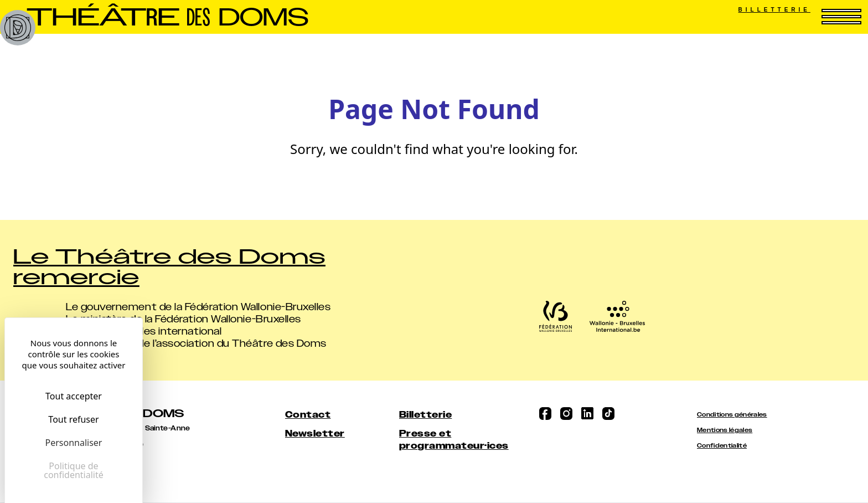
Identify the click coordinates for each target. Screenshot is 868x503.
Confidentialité (722, 446)
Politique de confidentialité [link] (74, 470)
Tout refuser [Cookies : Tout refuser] (73, 419)
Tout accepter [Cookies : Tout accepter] (74, 396)
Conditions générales (732, 415)
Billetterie (774, 10)
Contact (308, 415)
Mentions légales (725, 430)
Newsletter (315, 433)
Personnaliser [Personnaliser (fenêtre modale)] (74, 443)
